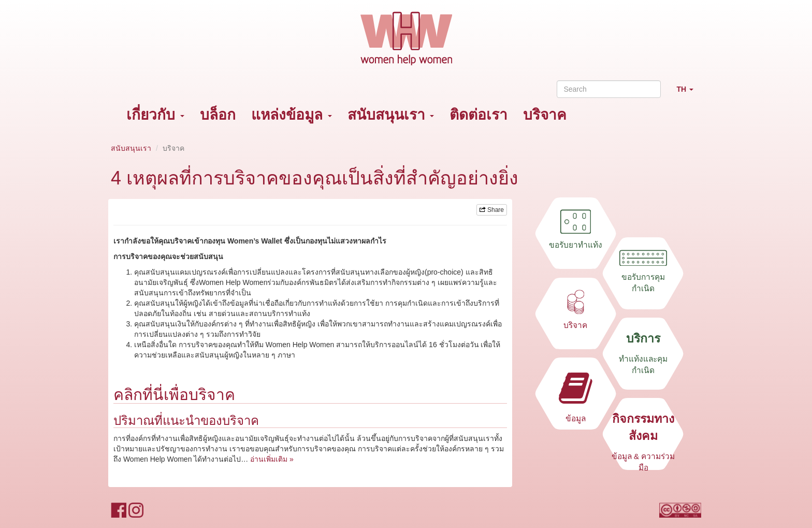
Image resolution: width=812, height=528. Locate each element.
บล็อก (218, 115)
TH (689, 94)
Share (492, 210)
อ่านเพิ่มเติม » (272, 459)
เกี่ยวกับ (155, 115)
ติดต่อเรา (479, 115)
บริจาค (545, 115)
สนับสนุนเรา (391, 115)
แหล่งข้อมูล (292, 115)
